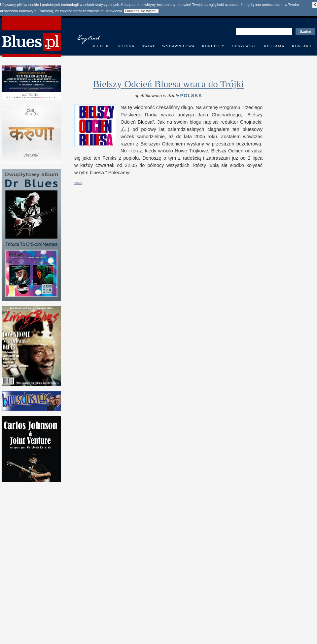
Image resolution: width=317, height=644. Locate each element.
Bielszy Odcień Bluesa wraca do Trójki (169, 84)
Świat (148, 46)
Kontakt (302, 46)
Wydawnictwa (178, 46)
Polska (126, 46)
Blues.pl (101, 46)
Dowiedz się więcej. (141, 11)
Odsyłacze (244, 46)
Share (78, 183)
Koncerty (213, 46)
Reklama (274, 46)
